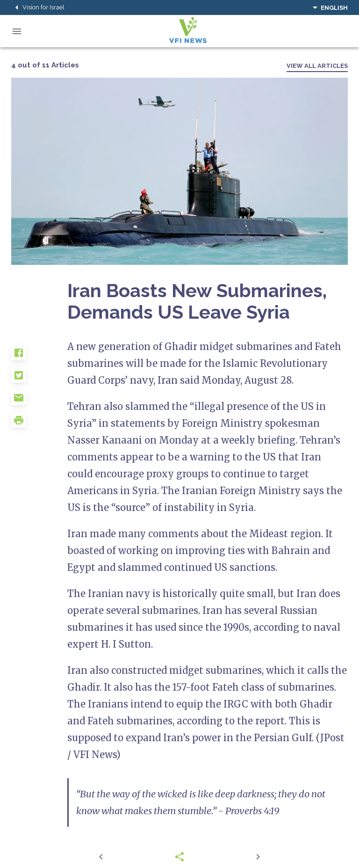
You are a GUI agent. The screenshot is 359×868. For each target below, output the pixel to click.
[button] (39, 357)
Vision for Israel (38, 7)
